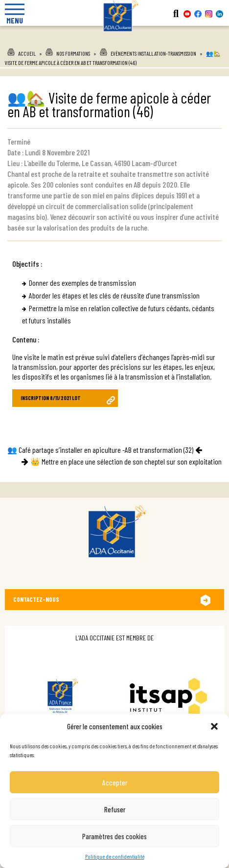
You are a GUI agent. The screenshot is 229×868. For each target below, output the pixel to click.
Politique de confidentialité (115, 856)
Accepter (115, 783)
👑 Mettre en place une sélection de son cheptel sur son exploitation (126, 461)
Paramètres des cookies (114, 836)
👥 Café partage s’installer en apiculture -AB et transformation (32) (100, 450)
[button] (214, 726)
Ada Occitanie (114, 39)
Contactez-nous (36, 599)
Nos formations (73, 53)
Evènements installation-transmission (153, 53)
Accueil (27, 53)
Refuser (115, 809)
